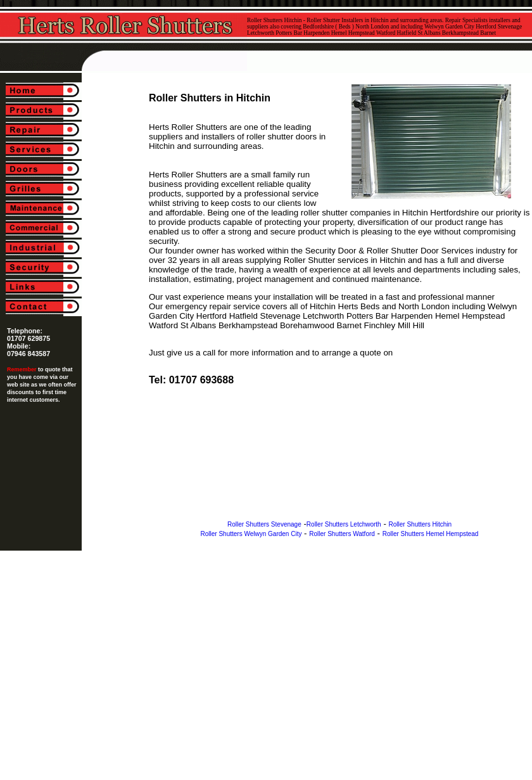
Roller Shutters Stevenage (264, 524)
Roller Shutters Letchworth (344, 524)
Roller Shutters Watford (342, 534)
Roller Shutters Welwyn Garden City (251, 534)
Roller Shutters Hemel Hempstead (431, 534)
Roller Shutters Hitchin (420, 524)
